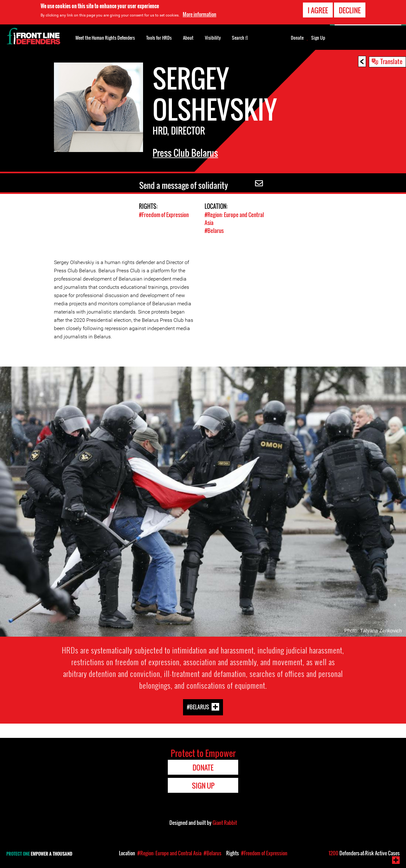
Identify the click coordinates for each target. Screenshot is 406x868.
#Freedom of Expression (164, 215)
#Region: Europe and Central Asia (169, 853)
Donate (297, 38)
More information (200, 14)
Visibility (213, 38)
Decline (350, 10)
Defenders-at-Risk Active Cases (364, 853)
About (188, 38)
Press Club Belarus (185, 153)
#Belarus (214, 231)
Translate (391, 61)
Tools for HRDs (159, 38)
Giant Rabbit (225, 823)
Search (240, 37)
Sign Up (318, 38)
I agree (318, 10)
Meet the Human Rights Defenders (105, 38)
